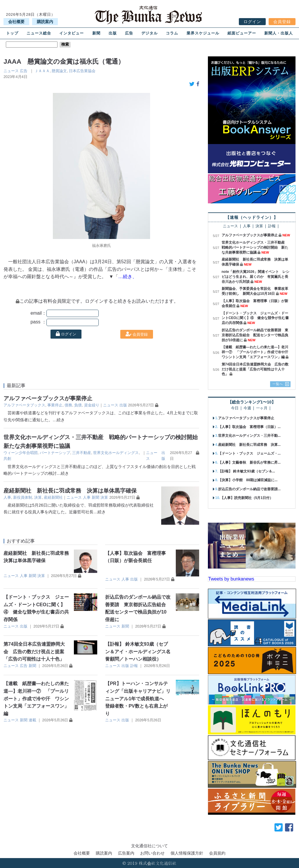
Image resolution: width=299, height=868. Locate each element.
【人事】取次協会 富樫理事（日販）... (249, 427)
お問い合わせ (152, 853)
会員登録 (282, 22)
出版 (113, 33)
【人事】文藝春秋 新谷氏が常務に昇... (249, 462)
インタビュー (72, 33)
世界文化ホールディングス (116, 453)
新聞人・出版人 (279, 33)
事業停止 (55, 405)
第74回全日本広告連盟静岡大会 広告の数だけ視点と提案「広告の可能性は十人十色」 (34, 652)
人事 (7, 497)
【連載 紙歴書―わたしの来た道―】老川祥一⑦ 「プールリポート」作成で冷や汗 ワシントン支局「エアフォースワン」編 (36, 698)
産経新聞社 (53, 497)
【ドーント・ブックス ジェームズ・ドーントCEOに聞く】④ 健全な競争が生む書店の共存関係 (255, 318)
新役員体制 (23, 497)
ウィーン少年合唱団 (21, 453)
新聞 (96, 33)
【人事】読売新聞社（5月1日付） (247, 498)
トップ (12, 33)
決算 (38, 497)
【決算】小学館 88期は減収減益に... (248, 480)
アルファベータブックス (24, 405)
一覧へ (278, 384)
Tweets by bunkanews (231, 579)
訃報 (134, 666)
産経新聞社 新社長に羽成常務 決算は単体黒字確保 (70, 491)
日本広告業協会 (82, 71)
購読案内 (45, 22)
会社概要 (16, 22)
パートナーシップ (55, 453)
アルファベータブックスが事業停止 (48, 398)
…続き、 (128, 277)
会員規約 (217, 853)
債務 (68, 405)
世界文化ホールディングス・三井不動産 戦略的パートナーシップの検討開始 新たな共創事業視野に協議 (255, 247)
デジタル (149, 33)
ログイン (252, 22)
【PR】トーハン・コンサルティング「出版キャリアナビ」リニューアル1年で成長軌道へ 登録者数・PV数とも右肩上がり (138, 698)
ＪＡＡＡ (42, 71)
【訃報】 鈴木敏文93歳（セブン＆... (247, 471)
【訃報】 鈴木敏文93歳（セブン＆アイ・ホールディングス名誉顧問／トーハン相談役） (138, 652)
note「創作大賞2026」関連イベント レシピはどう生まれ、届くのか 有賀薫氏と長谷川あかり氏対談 (255, 277)
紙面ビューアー (242, 33)
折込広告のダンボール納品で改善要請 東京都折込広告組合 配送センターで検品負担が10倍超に (255, 335)
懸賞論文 (59, 71)
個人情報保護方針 (187, 853)
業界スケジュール (203, 33)
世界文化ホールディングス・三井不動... (249, 436)
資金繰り (92, 405)
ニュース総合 (39, 33)
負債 (78, 405)
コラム (172, 33)
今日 (235, 408)
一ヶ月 (262, 408)
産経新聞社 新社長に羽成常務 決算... (249, 445)
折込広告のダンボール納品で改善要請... (249, 489)
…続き (59, 420)
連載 (32, 720)
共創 (7, 459)
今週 (247, 408)
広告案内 (126, 853)
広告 (129, 33)
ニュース (11, 71)
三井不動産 (82, 453)
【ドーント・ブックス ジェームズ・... (249, 453)
